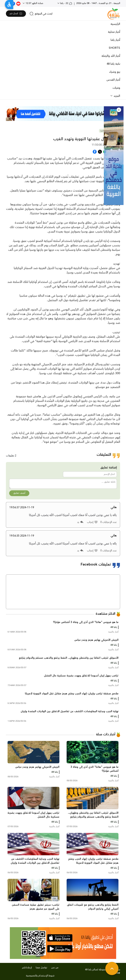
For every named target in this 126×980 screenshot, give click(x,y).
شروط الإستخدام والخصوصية (40, 976)
